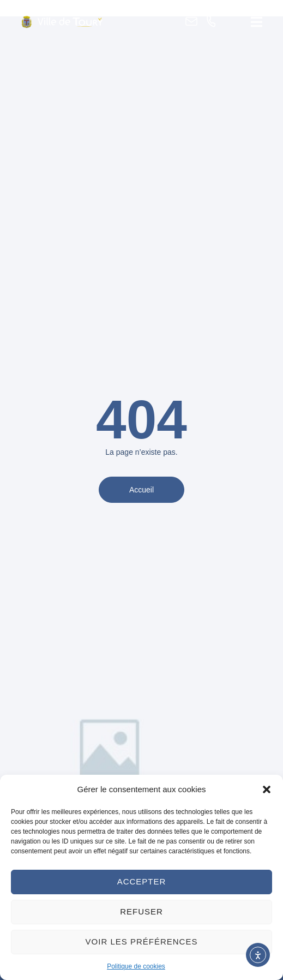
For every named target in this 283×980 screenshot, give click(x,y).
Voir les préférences (142, 942)
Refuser (141, 911)
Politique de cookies (136, 966)
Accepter (142, 881)
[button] (267, 789)
